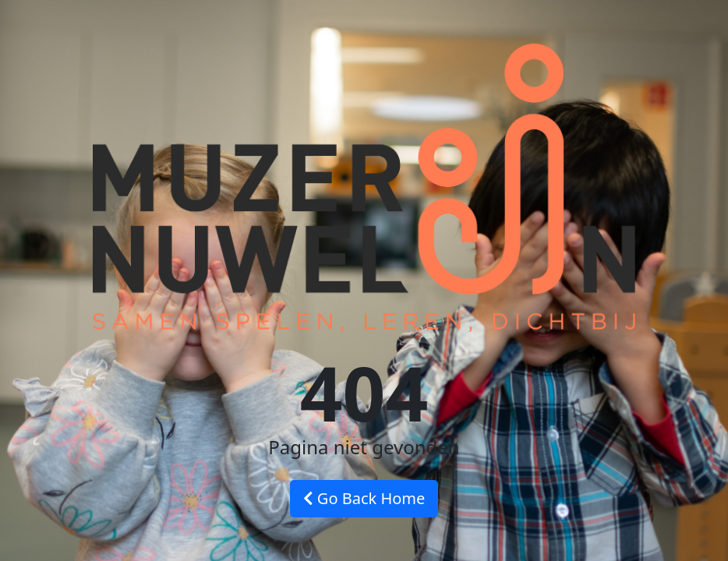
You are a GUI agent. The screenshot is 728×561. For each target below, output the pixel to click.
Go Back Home (364, 498)
